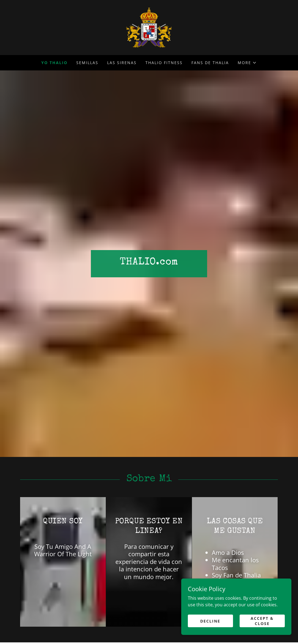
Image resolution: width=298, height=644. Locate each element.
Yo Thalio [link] (54, 63)
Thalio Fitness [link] (164, 63)
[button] (247, 63)
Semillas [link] (87, 63)
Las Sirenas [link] (122, 63)
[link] (149, 27)
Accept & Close (262, 620)
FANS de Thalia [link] (210, 63)
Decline (210, 620)
